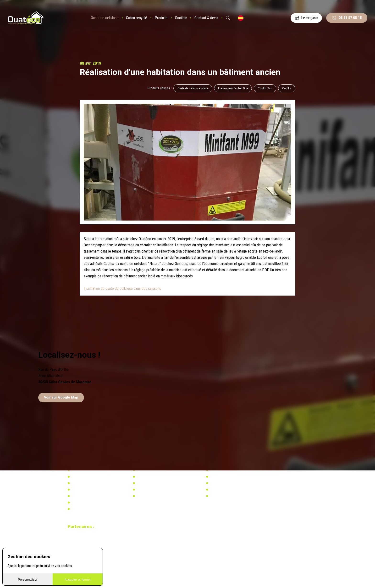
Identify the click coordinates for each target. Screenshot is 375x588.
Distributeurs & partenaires (90, 490)
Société (181, 18)
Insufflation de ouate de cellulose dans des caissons (122, 289)
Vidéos (76, 502)
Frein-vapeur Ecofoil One (233, 88)
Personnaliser (28, 580)
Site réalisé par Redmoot (82, 546)
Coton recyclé (137, 18)
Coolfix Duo (265, 88)
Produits (161, 18)
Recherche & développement (156, 490)
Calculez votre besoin (152, 496)
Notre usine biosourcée (87, 483)
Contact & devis (206, 18)
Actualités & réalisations (154, 477)
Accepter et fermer (78, 580)
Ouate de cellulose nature (193, 88)
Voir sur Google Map (61, 397)
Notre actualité (82, 477)
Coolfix (287, 88)
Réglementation (148, 483)
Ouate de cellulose (105, 18)
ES (241, 18)
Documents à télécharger (89, 496)
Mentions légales (83, 509)
